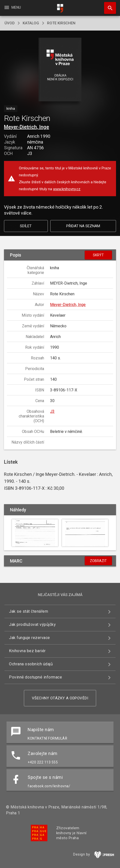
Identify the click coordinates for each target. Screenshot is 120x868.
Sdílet (26, 226)
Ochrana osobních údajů (31, 664)
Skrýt (98, 255)
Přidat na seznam (83, 226)
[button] (60, 70)
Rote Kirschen (61, 23)
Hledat (108, 5)
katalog (31, 23)
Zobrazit (98, 561)
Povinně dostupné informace (35, 677)
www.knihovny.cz (67, 189)
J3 (52, 411)
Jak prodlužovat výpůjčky (32, 624)
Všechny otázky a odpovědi (60, 698)
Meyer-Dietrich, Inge (27, 127)
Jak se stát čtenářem (29, 611)
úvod (10, 23)
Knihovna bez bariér (27, 651)
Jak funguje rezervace (30, 638)
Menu (12, 7)
